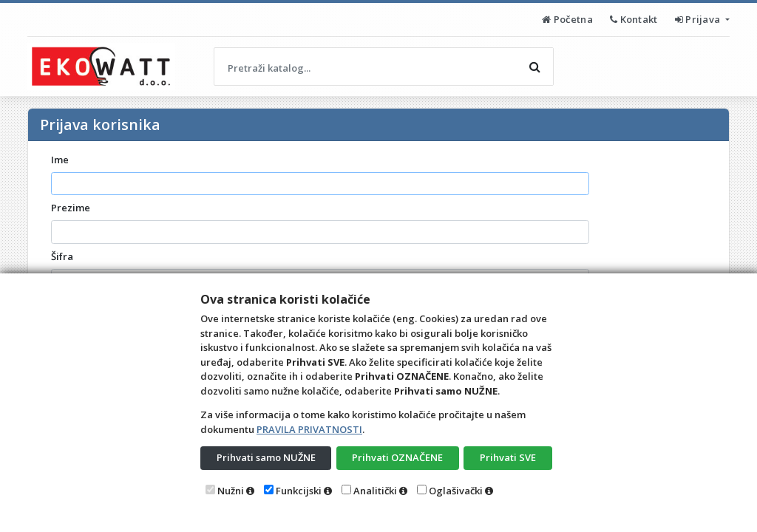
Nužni (231, 491)
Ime (60, 160)
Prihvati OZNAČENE (397, 457)
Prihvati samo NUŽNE (266, 457)
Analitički (375, 491)
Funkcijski (299, 491)
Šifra (62, 256)
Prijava (699, 19)
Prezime (71, 208)
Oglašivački (456, 491)
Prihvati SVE (508, 457)
